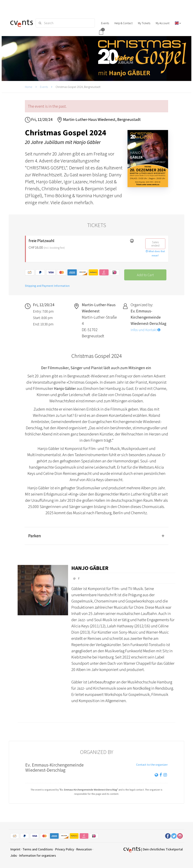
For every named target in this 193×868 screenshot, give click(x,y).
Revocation (84, 849)
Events (44, 87)
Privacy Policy (64, 849)
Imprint (15, 849)
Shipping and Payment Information (47, 286)
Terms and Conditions (38, 849)
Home (29, 87)
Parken (35, 536)
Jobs (14, 855)
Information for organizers (38, 855)
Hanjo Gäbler (90, 568)
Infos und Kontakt (145, 330)
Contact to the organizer (152, 765)
